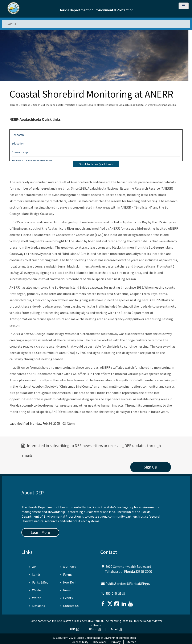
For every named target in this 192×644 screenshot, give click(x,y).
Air (32, 567)
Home (14, 105)
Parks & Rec (38, 582)
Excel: (116, 629)
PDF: (74, 629)
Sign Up (150, 467)
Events (66, 598)
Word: (95, 629)
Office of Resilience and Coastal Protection (53, 105)
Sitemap (131, 642)
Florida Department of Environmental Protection (96, 10)
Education (18, 143)
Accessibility (80, 642)
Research (18, 135)
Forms (66, 575)
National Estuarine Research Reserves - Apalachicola (106, 105)
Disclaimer (100, 642)
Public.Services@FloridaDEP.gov (128, 584)
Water (35, 598)
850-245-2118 (115, 594)
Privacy (116, 642)
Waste (35, 590)
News (65, 590)
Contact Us (69, 606)
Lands (35, 575)
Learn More (40, 532)
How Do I (68, 582)
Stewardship (20, 152)
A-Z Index (68, 567)
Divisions (24, 105)
